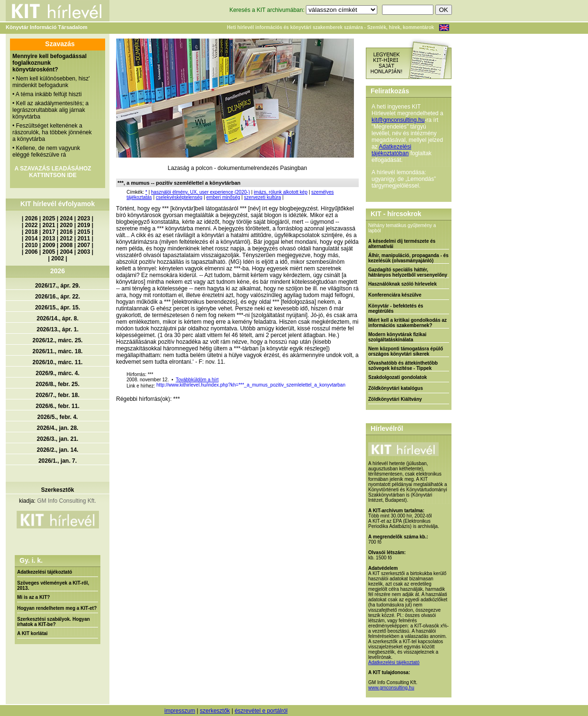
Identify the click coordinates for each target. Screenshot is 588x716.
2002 (58, 259)
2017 (49, 232)
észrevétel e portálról (261, 711)
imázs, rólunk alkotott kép (280, 192)
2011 (84, 239)
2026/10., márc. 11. (57, 362)
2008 (66, 245)
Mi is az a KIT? (34, 597)
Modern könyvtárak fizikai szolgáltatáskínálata (397, 337)
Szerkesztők (57, 490)
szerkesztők (215, 711)
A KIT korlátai (32, 633)
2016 (66, 232)
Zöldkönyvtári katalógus (396, 388)
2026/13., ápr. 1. (58, 329)
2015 (84, 232)
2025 (49, 219)
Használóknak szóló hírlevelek (402, 284)
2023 (84, 219)
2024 (66, 219)
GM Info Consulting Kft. (67, 501)
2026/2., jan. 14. (57, 450)
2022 (32, 225)
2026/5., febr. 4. (57, 417)
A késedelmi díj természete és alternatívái (402, 244)
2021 (49, 225)
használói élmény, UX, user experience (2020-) (201, 192)
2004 (66, 252)
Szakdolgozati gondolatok (397, 377)
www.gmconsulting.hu (391, 688)
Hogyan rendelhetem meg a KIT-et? (57, 608)
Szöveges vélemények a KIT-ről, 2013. (53, 586)
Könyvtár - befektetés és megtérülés (396, 308)
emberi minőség (223, 197)
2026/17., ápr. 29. (58, 286)
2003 (84, 252)
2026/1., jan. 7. (58, 461)
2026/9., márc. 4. (58, 373)
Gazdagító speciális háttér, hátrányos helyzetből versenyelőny (408, 272)
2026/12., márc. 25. (57, 340)
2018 (32, 232)
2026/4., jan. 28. (57, 428)
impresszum (180, 711)
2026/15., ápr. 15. (58, 308)
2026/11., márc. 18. (57, 351)
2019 (84, 225)
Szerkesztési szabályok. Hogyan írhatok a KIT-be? (54, 622)
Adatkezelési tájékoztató (45, 572)
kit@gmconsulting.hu (398, 120)
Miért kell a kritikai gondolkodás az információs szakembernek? (407, 323)
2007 (84, 245)
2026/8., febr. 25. (58, 384)
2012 (66, 239)
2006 (32, 252)
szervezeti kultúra (263, 197)
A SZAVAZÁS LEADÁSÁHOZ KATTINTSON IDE (53, 172)
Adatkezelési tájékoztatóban (391, 150)
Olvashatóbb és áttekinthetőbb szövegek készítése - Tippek (403, 366)
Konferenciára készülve (395, 295)
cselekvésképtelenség (179, 197)
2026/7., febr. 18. (58, 395)
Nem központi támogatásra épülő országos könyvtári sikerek (406, 351)
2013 (49, 239)
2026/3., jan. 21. (57, 439)
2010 (32, 245)
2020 (66, 225)
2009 (49, 245)
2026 (32, 219)
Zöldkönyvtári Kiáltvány (395, 399)
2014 (32, 239)
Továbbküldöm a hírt (197, 380)
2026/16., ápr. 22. (58, 297)
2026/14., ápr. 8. (58, 318)
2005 (49, 252)
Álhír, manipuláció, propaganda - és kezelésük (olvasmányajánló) (408, 258)
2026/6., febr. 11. (58, 406)
